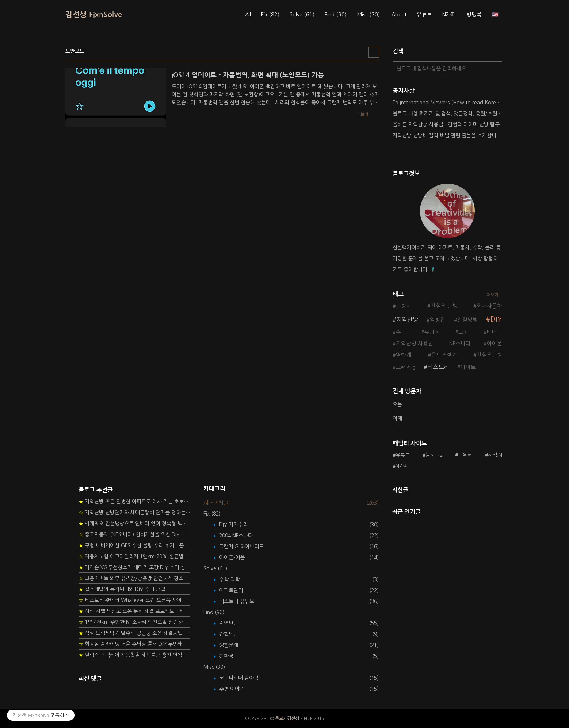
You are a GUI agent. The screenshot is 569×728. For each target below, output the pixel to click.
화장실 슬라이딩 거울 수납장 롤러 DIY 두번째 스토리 (134, 644)
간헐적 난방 (444, 306)
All (248, 15)
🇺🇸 (495, 15)
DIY (496, 319)
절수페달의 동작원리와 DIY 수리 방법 (122, 589)
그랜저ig (406, 367)
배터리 (494, 332)
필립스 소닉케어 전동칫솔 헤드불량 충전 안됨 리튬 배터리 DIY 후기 (134, 655)
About (399, 15)
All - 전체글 (216, 503)
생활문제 (234, 645)
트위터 (465, 455)
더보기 (492, 295)
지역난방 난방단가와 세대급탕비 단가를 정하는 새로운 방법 (134, 513)
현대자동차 (489, 306)
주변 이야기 (237, 689)
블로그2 (434, 455)
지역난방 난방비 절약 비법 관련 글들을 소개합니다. (447, 135)
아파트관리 (236, 590)
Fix (270, 15)
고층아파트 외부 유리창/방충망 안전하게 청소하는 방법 (134, 578)
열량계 (404, 355)
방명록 (474, 15)
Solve (302, 15)
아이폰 (494, 344)
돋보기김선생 (287, 719)
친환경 (232, 656)
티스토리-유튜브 (242, 601)
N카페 (449, 15)
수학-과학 (235, 579)
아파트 (468, 367)
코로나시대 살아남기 (247, 678)
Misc (368, 15)
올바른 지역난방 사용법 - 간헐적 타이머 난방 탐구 (446, 124)
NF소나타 (460, 344)
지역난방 (407, 319)
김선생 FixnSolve (94, 15)
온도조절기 (444, 355)
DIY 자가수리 (239, 525)
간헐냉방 (467, 320)
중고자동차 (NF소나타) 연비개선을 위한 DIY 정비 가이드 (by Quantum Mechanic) (134, 534)
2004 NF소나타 (241, 536)
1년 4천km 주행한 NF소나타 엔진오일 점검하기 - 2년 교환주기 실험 (134, 622)
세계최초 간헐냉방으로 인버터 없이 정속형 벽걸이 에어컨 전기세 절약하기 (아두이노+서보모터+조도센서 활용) (134, 524)
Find (336, 15)
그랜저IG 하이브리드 (247, 547)
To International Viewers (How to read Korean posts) (447, 103)
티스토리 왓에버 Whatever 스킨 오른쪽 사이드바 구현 (134, 600)
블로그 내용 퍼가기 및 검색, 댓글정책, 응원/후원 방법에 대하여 (447, 114)
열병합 (438, 320)
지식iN (495, 455)
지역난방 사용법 (415, 344)
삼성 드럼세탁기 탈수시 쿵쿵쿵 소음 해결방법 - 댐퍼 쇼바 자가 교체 (134, 633)
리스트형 (374, 52)
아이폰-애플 (237, 558)
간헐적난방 (489, 355)
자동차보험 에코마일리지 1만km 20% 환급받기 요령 (134, 556)
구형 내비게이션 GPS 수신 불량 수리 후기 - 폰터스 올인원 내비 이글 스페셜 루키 (134, 545)
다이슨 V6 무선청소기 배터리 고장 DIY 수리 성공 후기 (134, 567)
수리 (401, 332)
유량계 (432, 332)
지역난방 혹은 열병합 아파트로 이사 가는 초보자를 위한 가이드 (134, 502)
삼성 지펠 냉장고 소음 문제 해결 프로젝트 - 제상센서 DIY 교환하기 (134, 611)
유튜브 (424, 15)
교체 (463, 332)
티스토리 (438, 367)
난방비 (404, 306)
